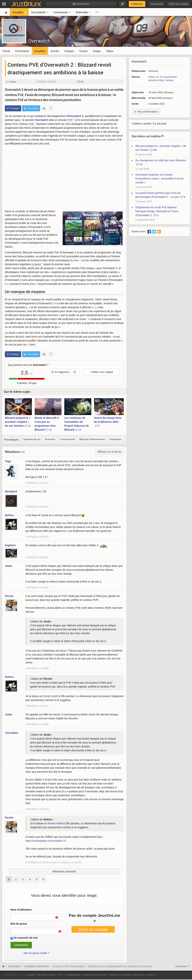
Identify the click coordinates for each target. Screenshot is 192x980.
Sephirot (10, 545)
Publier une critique (102, 372)
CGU (61, 975)
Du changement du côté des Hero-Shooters (161, 160)
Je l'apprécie (60, 372)
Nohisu (9, 515)
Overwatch (39, 41)
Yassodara (11, 733)
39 (153, 150)
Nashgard (11, 491)
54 (80, 82)
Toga (8, 461)
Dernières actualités (146, 136)
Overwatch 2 (75, 116)
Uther (13, 82)
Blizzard (15, 144)
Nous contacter (148, 975)
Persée (9, 596)
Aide (135, 975)
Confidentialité (73, 975)
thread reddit (50, 696)
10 (139, 164)
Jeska (9, 566)
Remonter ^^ (183, 966)
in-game (36, 264)
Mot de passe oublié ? (36, 953)
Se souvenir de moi (26, 938)
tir (157, 77)
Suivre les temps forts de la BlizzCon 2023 (108, 422)
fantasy (169, 80)
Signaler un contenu (120, 975)
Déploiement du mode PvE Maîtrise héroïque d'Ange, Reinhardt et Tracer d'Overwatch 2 (157, 211)
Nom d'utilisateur (21, 910)
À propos (31, 975)
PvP (70, 120)
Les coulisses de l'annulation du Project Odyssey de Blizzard (76, 424)
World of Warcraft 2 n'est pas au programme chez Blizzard (47, 424)
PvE (31, 124)
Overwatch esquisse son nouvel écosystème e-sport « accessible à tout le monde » (159, 179)
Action (152, 77)
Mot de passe (19, 924)
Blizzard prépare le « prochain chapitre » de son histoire (18, 422)
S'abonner (137, 4)
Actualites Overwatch (37, 966)
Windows (153, 71)
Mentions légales (47, 975)
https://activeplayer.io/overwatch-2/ (46, 841)
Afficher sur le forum (109, 452)
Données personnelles (95, 975)
